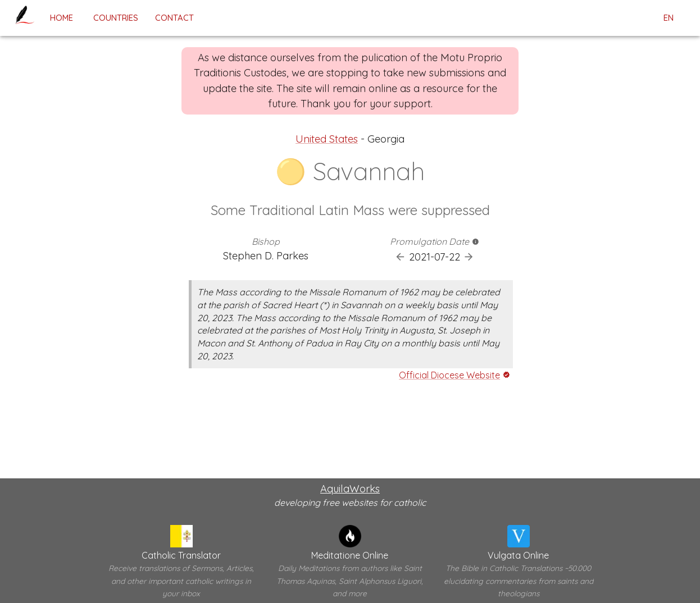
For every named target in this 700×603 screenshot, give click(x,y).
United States (327, 139)
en (669, 18)
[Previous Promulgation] (400, 257)
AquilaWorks (350, 489)
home (61, 18)
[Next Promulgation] (469, 257)
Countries (116, 18)
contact (174, 18)
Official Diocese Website (449, 375)
